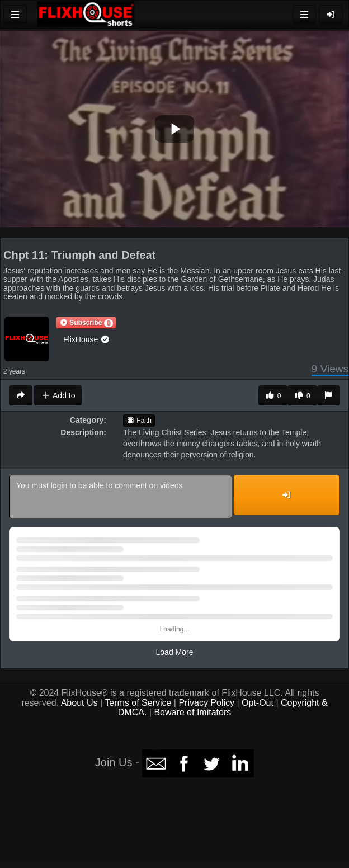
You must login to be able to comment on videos (121, 497)
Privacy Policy (206, 703)
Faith (139, 421)
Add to (58, 395)
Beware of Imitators (192, 712)
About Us (79, 703)
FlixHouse (87, 339)
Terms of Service (138, 703)
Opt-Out (258, 703)
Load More (175, 652)
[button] (86, 323)
